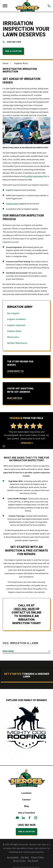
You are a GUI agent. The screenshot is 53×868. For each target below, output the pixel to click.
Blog (26, 806)
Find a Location (13, 51)
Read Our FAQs (15, 398)
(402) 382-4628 (14, 42)
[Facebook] (30, 818)
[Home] (27, 6)
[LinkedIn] (23, 818)
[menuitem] (26, 313)
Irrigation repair (12, 204)
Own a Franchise (26, 813)
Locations (26, 793)
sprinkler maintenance (34, 176)
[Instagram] (36, 818)
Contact (26, 800)
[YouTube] (17, 818)
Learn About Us (15, 371)
